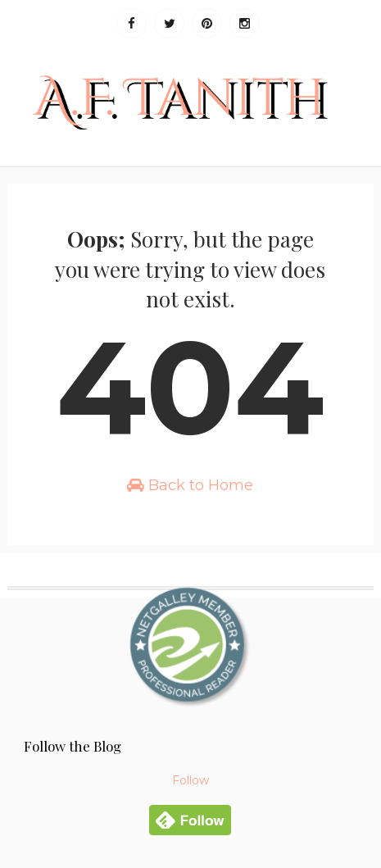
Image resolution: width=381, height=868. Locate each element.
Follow (190, 780)
